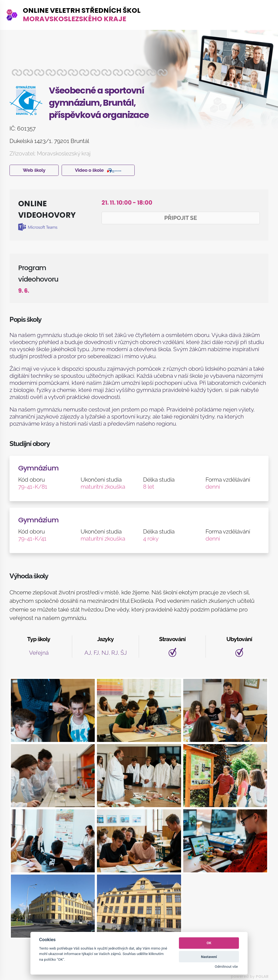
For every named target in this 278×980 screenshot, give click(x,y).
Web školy (34, 170)
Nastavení (209, 957)
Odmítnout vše (226, 967)
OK (209, 943)
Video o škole (98, 170)
